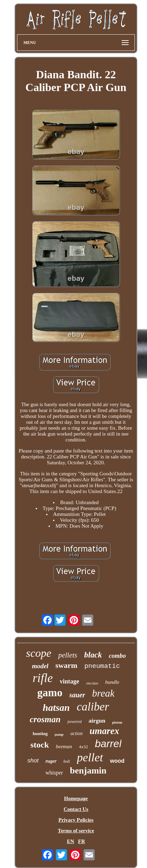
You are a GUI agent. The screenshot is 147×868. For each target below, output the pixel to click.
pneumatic (102, 666)
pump (59, 734)
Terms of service (76, 831)
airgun (97, 721)
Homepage (76, 798)
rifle (43, 678)
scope (39, 653)
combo (117, 656)
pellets (68, 655)
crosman (45, 719)
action (76, 733)
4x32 (84, 747)
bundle (112, 682)
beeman (64, 746)
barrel (108, 744)
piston (117, 722)
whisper (54, 773)
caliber (93, 707)
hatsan (56, 708)
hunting (40, 733)
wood (117, 761)
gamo (50, 693)
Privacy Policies (76, 820)
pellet (90, 757)
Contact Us (76, 809)
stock (40, 745)
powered (75, 722)
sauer (77, 695)
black (93, 655)
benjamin (88, 771)
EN (71, 841)
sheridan (92, 683)
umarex (104, 731)
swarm (67, 665)
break (103, 693)
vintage (69, 681)
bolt (67, 761)
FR (81, 841)
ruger (51, 761)
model (40, 666)
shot (33, 760)
